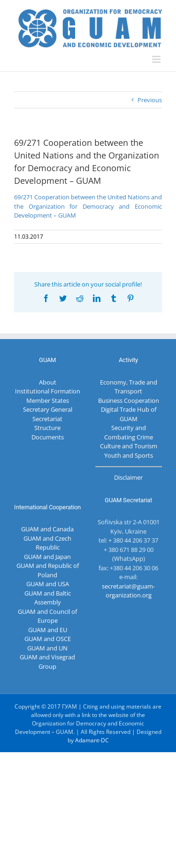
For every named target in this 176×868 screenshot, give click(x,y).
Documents (48, 437)
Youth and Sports (129, 455)
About (48, 382)
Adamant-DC (92, 740)
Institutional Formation (48, 391)
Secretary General (48, 409)
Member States (48, 400)
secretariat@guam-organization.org (128, 591)
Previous (150, 100)
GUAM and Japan (47, 557)
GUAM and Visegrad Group (47, 662)
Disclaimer (128, 477)
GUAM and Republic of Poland (48, 570)
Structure (47, 428)
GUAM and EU (48, 630)
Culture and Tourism (129, 446)
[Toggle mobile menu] (157, 59)
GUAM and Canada (47, 529)
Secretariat (47, 419)
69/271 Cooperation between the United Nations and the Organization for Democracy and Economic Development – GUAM (88, 206)
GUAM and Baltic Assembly (48, 598)
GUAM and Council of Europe (47, 616)
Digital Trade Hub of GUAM (129, 414)
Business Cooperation (129, 400)
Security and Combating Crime (129, 432)
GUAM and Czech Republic (47, 543)
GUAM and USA (48, 584)
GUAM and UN (47, 648)
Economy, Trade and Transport (129, 387)
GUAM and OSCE (48, 639)
